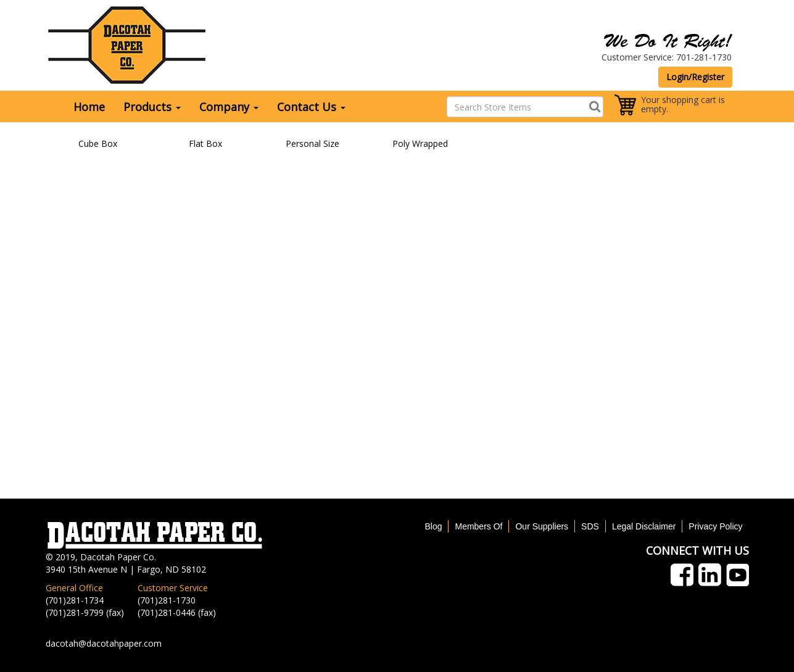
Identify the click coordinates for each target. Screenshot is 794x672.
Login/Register (695, 77)
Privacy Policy (715, 526)
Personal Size (312, 143)
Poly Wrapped (420, 143)
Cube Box (98, 143)
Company (229, 107)
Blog (433, 526)
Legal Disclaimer (644, 526)
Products (152, 107)
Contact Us (311, 107)
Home (89, 107)
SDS (590, 526)
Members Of (478, 526)
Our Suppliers (542, 526)
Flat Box (205, 143)
